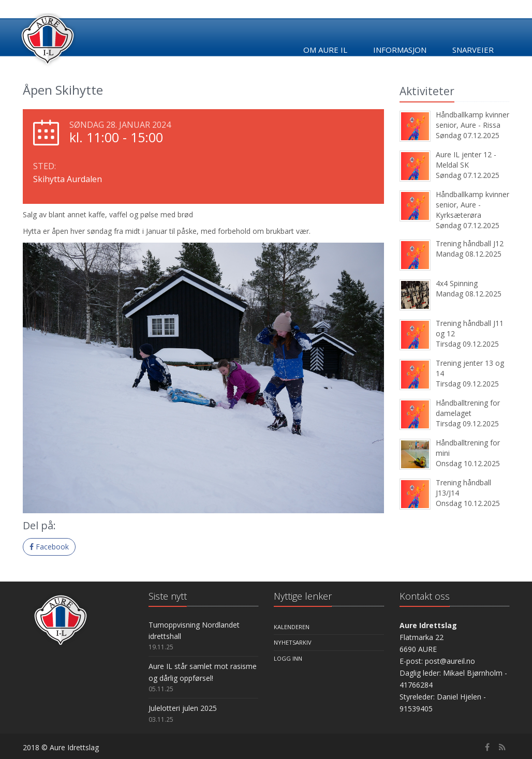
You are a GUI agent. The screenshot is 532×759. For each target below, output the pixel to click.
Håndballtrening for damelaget (468, 408)
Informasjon (400, 50)
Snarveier (473, 50)
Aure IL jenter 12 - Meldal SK (466, 160)
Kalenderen (292, 627)
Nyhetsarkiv (293, 642)
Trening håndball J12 (470, 243)
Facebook (49, 547)
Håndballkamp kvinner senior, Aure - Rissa (472, 120)
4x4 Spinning (457, 283)
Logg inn (288, 658)
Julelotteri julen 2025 (183, 708)
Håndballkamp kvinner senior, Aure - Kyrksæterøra (472, 205)
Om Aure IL (325, 50)
